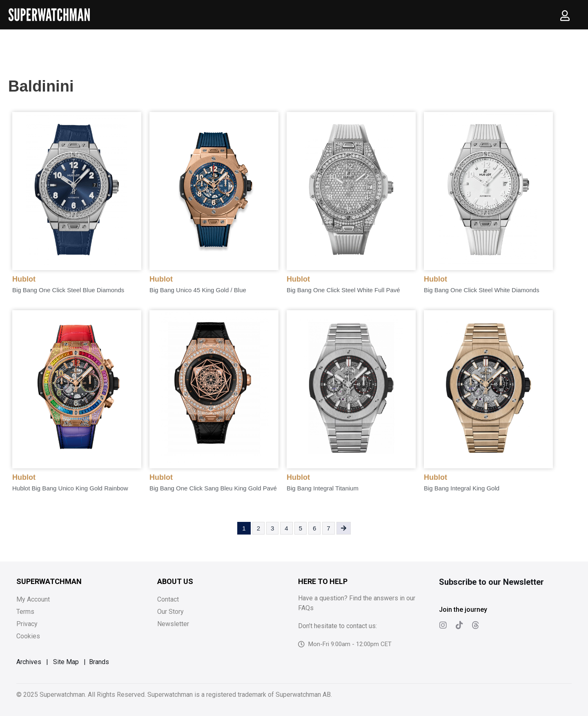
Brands (99, 662)
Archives (29, 662)
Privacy (27, 624)
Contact (168, 599)
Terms (25, 612)
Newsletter (173, 624)
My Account (33, 599)
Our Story (170, 612)
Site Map (66, 662)
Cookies (28, 636)
